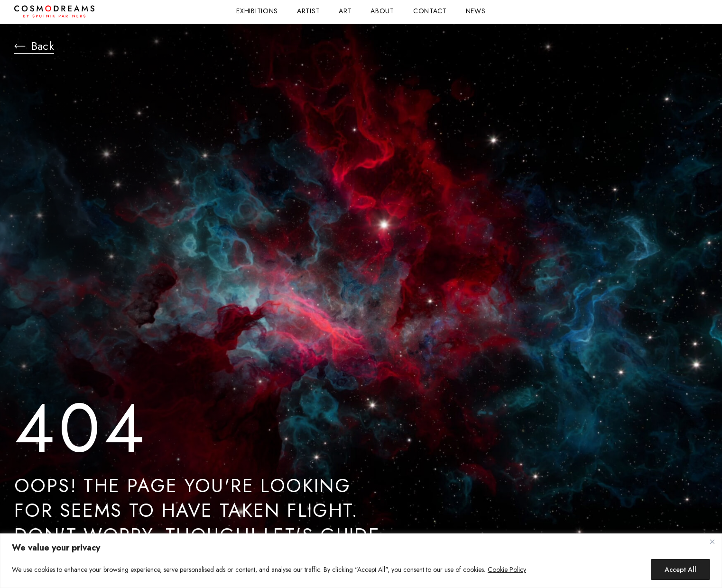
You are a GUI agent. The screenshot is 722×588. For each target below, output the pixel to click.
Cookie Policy (507, 569)
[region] (361, 561)
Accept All (680, 569)
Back (38, 47)
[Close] (712, 541)
